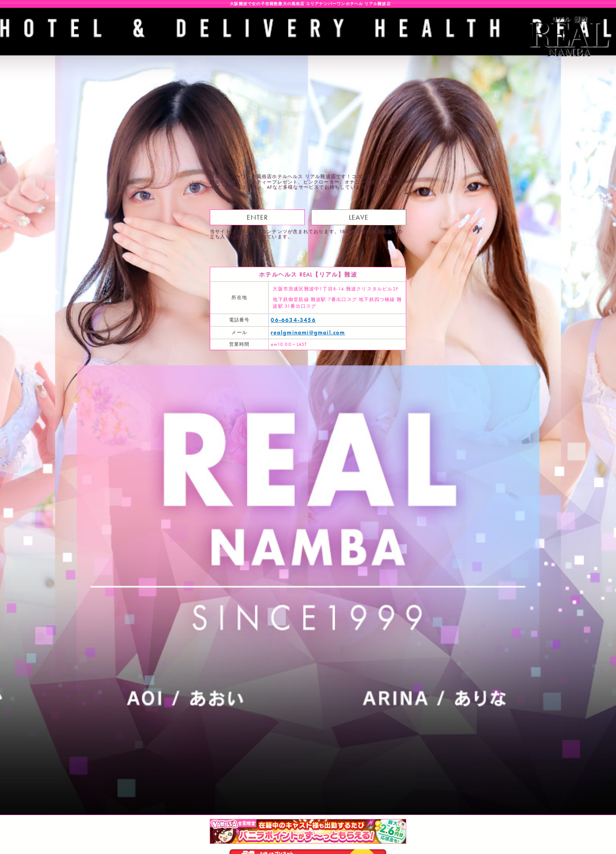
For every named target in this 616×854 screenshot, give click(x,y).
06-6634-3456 (293, 320)
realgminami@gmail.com (308, 332)
